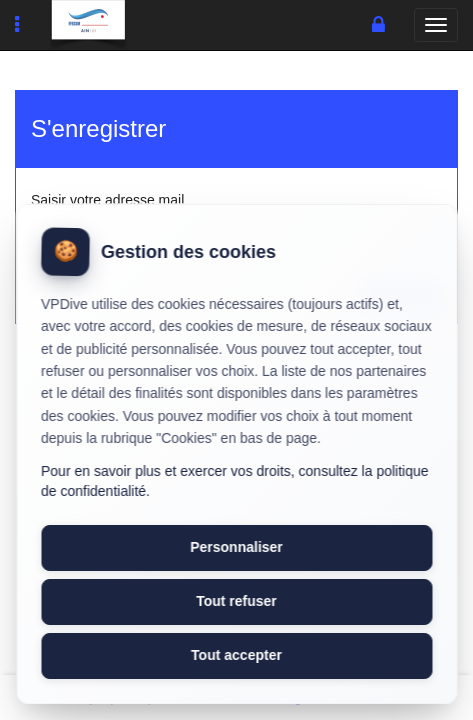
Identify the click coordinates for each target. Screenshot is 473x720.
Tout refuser (236, 601)
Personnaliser (236, 547)
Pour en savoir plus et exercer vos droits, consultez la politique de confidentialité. (235, 481)
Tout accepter (236, 655)
